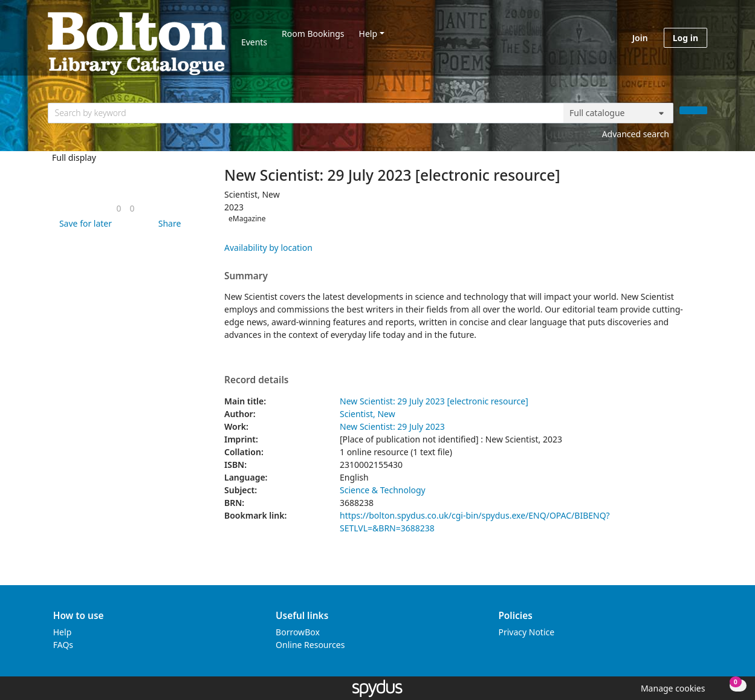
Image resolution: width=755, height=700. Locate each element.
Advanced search (636, 134)
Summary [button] (246, 276)
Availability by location (268, 248)
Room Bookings (313, 34)
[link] (118, 208)
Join (640, 38)
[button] (83, 223)
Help (368, 34)
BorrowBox (298, 632)
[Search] (693, 110)
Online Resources (310, 645)
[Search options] (618, 113)
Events (254, 42)
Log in (685, 38)
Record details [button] (256, 380)
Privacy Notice (526, 632)
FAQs (63, 645)
